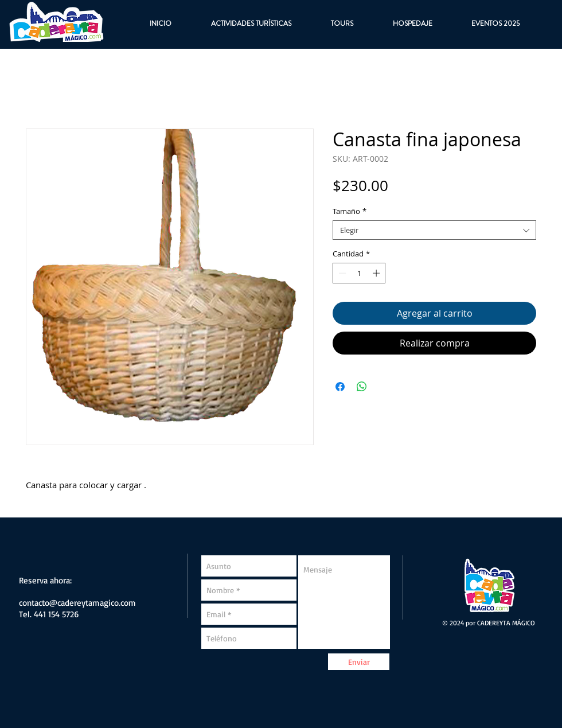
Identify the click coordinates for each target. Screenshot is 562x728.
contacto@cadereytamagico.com (77, 603)
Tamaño (350, 211)
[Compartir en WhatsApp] (362, 387)
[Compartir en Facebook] (340, 387)
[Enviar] (359, 662)
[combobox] (434, 230)
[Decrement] (341, 273)
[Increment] (377, 273)
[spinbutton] (359, 273)
